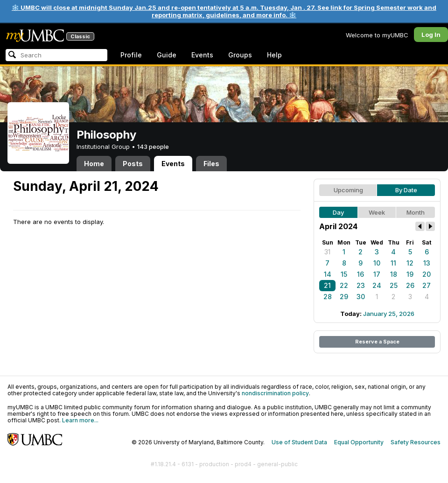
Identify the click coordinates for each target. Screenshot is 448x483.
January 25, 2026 (389, 314)
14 (328, 274)
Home (94, 164)
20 (427, 274)
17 (377, 274)
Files (211, 164)
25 (394, 285)
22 (344, 285)
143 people (153, 147)
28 (328, 297)
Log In (431, 35)
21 (327, 285)
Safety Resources (416, 442)
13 (427, 263)
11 (393, 263)
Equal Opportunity (359, 442)
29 (344, 297)
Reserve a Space (377, 342)
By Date (406, 190)
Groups (240, 55)
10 (377, 263)
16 (360, 274)
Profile (131, 55)
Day (338, 212)
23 (361, 285)
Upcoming (348, 190)
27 (427, 285)
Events (202, 55)
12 (410, 263)
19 (410, 274)
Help (274, 55)
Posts (133, 164)
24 (377, 285)
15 (344, 274)
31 (327, 252)
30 (361, 297)
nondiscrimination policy (275, 393)
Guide (167, 55)
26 (410, 285)
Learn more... (80, 420)
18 (394, 274)
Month (416, 212)
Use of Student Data (299, 442)
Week (377, 212)
